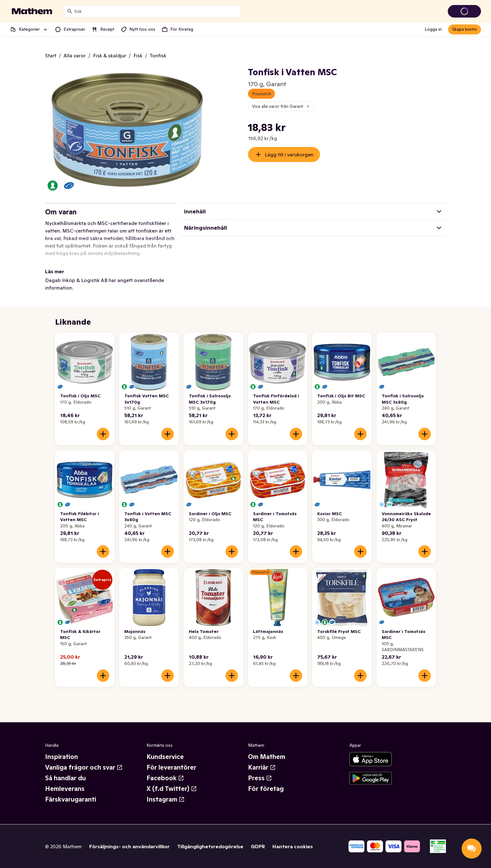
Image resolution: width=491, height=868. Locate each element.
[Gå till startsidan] (32, 11)
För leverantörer (171, 767)
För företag (266, 789)
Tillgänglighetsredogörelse (210, 846)
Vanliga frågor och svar (84, 767)
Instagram (166, 799)
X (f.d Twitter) (172, 789)
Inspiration (62, 757)
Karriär (262, 767)
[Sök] (70, 11)
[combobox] (156, 11)
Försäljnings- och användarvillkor (129, 846)
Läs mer (55, 271)
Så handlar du (65, 778)
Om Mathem (267, 757)
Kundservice (165, 757)
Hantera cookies (293, 846)
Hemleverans (65, 789)
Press (260, 778)
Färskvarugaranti (71, 799)
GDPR (258, 846)
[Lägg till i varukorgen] (103, 434)
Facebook (165, 778)
